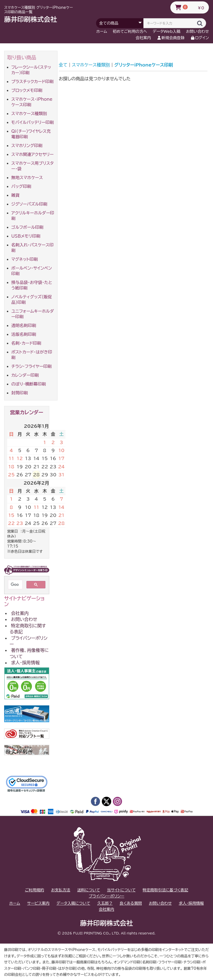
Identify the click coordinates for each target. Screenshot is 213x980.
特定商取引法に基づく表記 (165, 890)
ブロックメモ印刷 (27, 90)
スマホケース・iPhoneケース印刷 (32, 102)
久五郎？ (105, 903)
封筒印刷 (20, 393)
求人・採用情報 (25, 663)
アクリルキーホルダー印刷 (33, 216)
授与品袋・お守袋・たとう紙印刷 (32, 285)
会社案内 (143, 38)
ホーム (102, 31)
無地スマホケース (27, 178)
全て (63, 65)
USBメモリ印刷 (26, 236)
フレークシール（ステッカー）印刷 (31, 70)
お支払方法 (61, 890)
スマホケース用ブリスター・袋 (32, 166)
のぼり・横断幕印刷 (29, 384)
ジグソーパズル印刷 (29, 204)
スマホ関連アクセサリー (32, 154)
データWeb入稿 (167, 31)
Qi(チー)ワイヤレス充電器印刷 (31, 134)
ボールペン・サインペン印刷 (32, 271)
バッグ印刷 (21, 186)
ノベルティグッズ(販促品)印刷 (32, 300)
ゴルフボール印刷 (27, 227)
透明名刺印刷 (24, 326)
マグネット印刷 (24, 259)
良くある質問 (131, 903)
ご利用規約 (34, 890)
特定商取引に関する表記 (28, 629)
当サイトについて (121, 890)
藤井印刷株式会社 (31, 19)
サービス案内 (38, 903)
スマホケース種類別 (29, 114)
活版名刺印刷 (24, 334)
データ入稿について (73, 903)
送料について (88, 890)
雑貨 (15, 195)
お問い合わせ (197, 31)
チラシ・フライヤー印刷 (32, 366)
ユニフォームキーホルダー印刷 (33, 314)
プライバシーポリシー (28, 641)
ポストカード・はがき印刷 (32, 355)
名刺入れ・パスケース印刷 (32, 248)
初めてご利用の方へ (130, 31)
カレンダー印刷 (25, 375)
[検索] (15, 585)
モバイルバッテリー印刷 (32, 122)
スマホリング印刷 (27, 146)
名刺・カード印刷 (26, 343)
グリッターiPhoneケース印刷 (144, 65)
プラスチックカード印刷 (32, 82)
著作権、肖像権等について (29, 653)
